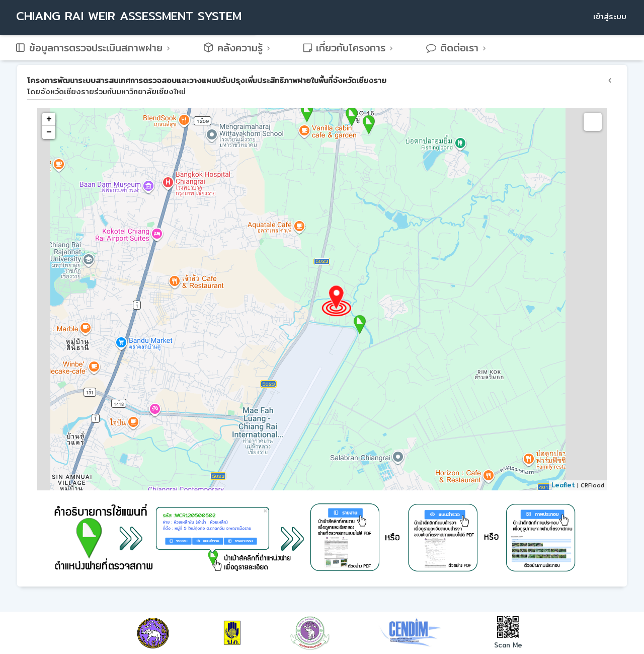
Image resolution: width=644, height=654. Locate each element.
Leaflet (563, 485)
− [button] (49, 132)
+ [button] (49, 119)
